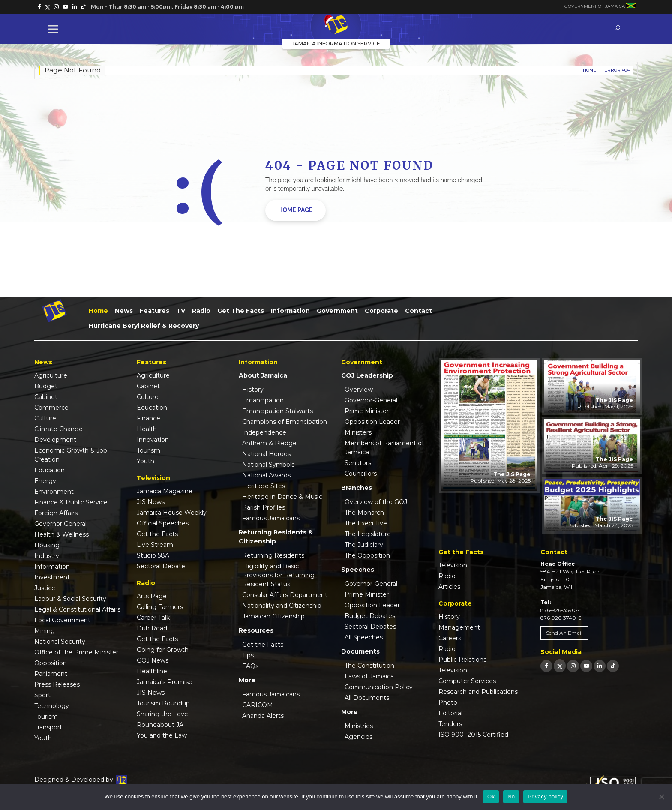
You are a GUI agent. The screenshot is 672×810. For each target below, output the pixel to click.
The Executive (366, 523)
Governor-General (371, 400)
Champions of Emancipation (285, 422)
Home (589, 70)
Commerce (51, 408)
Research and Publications (478, 692)
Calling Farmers (160, 607)
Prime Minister (367, 411)
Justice (45, 588)
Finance (148, 418)
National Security (60, 642)
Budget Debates (370, 616)
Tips (248, 655)
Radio (201, 311)
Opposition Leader (372, 422)
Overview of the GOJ (376, 502)
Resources (256, 630)
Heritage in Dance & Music (282, 497)
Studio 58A (153, 555)
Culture (45, 418)
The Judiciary (364, 545)
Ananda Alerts (263, 716)
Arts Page (152, 596)
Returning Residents (273, 555)
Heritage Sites (264, 486)
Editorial (450, 713)
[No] (661, 797)
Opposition (51, 663)
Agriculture (51, 375)
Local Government (62, 620)
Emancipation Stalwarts (277, 411)
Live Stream (155, 545)
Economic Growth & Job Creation (71, 455)
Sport (42, 695)
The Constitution (369, 666)
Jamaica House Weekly (172, 513)
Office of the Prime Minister (76, 652)
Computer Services (467, 681)
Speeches (358, 570)
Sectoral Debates (370, 627)
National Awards (266, 475)
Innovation (153, 440)
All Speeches (364, 637)
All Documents (367, 698)
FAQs (250, 666)
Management (459, 627)
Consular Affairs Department (285, 595)
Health (147, 429)
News (124, 311)
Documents (360, 651)
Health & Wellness (61, 534)
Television (453, 565)
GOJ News (153, 660)
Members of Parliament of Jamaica (384, 448)
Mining (45, 631)
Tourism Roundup (163, 703)
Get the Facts (241, 311)
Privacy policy (545, 796)
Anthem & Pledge (269, 443)
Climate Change (58, 429)
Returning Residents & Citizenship (276, 537)
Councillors (361, 474)
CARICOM (258, 705)
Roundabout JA (160, 725)
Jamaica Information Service (336, 43)
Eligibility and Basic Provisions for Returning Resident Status (278, 575)
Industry (47, 556)
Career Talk (153, 618)
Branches (357, 488)
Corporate (381, 311)
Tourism (46, 717)
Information (290, 311)
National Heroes (266, 454)
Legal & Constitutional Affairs (77, 609)
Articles (449, 587)
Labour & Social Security (70, 599)
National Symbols (268, 465)
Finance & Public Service (71, 502)
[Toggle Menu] (55, 29)
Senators (358, 463)
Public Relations (462, 660)
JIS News (151, 502)
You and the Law (162, 735)
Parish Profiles (264, 507)
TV (181, 311)
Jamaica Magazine (165, 491)
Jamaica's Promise (165, 682)
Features (154, 311)
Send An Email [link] (564, 633)
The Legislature (368, 534)
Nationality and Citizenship (282, 606)
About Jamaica (263, 375)
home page (295, 210)
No (511, 796)
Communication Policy (379, 687)
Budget (46, 386)
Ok (491, 796)
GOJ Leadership (367, 375)
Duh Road (152, 628)
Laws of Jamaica (369, 676)
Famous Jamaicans (271, 518)
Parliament (51, 674)
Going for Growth (163, 650)
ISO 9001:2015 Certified (473, 735)
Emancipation (263, 400)
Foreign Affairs (56, 513)
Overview (359, 390)
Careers (450, 638)
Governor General (60, 524)
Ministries (359, 726)
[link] (39, 7)
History (253, 390)
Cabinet (46, 397)
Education (49, 470)
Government (337, 311)
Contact (418, 311)
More (247, 680)
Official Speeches (163, 523)
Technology (52, 706)
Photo (448, 702)
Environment (54, 492)
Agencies (358, 737)
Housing (47, 545)
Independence (264, 432)
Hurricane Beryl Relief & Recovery (144, 326)
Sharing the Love (162, 714)
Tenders (450, 724)
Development (55, 440)
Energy (45, 481)
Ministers (358, 432)
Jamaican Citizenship (273, 616)
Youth (43, 738)
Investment (52, 577)
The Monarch (364, 513)
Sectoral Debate (161, 566)
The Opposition (367, 555)
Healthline (152, 671)
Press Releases (57, 684)
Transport (48, 727)
